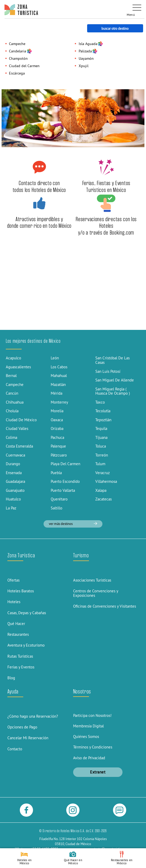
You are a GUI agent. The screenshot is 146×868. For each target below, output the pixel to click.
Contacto (15, 749)
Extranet (98, 772)
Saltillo (56, 508)
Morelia (57, 411)
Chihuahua (15, 402)
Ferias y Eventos (21, 667)
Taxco (100, 402)
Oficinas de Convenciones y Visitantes (105, 606)
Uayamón (86, 58)
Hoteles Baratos (21, 591)
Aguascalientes (18, 367)
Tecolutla (103, 411)
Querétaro (59, 499)
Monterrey (59, 402)
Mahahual (59, 376)
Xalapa (101, 490)
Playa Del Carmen (65, 464)
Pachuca (57, 437)
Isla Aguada (88, 44)
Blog (11, 678)
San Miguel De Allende (115, 380)
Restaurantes (18, 634)
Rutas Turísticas (20, 656)
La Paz (11, 508)
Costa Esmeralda (19, 446)
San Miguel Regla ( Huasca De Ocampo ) (113, 391)
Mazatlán (58, 385)
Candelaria (18, 51)
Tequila (101, 428)
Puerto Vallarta (63, 490)
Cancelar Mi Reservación (28, 738)
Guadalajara (15, 481)
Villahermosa (106, 481)
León (55, 358)
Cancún (12, 393)
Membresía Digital (88, 726)
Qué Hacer (16, 624)
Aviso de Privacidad (89, 758)
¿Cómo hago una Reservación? (33, 716)
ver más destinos (73, 524)
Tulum (100, 464)
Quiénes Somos (86, 736)
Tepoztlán (103, 420)
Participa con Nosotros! (92, 715)
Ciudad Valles (17, 428)
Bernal (11, 376)
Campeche (17, 44)
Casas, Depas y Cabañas (27, 613)
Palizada (85, 51)
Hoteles (14, 602)
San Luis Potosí (108, 371)
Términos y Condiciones (93, 747)
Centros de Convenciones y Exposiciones (96, 593)
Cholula (12, 411)
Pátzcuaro (59, 455)
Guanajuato (15, 490)
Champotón (18, 58)
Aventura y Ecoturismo (26, 645)
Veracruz (103, 473)
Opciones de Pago (22, 727)
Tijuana (101, 437)
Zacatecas (103, 499)
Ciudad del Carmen (24, 66)
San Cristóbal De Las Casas (112, 360)
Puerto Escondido (65, 481)
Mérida (56, 393)
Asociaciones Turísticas (92, 580)
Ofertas (13, 580)
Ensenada (14, 473)
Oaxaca (57, 420)
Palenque (58, 446)
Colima (11, 437)
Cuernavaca (15, 455)
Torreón (102, 455)
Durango (13, 464)
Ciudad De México (21, 420)
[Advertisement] (73, 290)
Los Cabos (59, 367)
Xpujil (84, 66)
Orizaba (57, 428)
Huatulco (13, 499)
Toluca (101, 446)
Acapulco (13, 358)
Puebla (56, 473)
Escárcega (17, 73)
